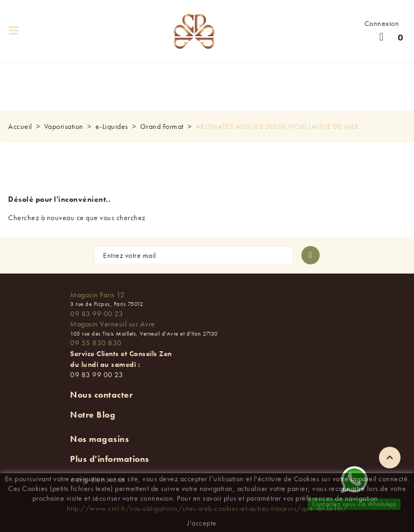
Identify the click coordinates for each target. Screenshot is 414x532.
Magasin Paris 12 (97, 295)
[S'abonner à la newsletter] (310, 255)
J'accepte (202, 523)
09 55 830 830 (96, 343)
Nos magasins (99, 439)
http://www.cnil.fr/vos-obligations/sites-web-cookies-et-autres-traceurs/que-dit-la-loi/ (207, 508)
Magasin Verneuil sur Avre (113, 324)
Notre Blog (93, 415)
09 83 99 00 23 (96, 313)
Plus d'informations (110, 459)
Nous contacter (101, 395)
